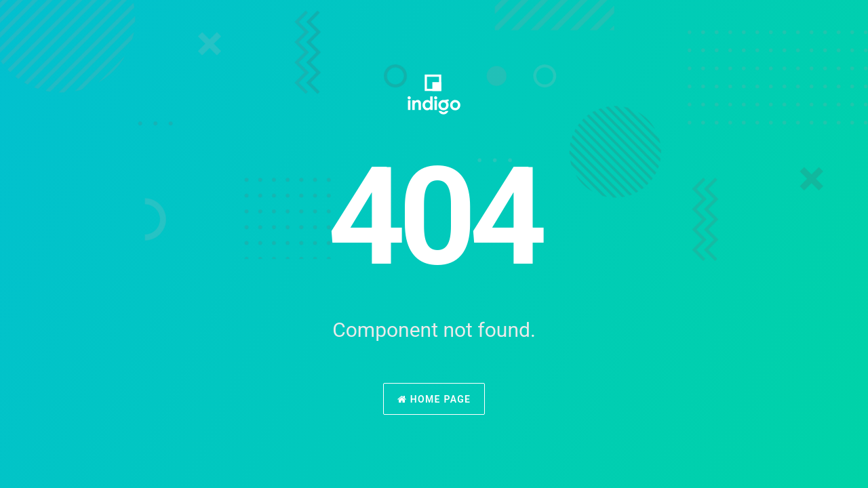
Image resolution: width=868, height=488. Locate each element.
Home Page (434, 399)
